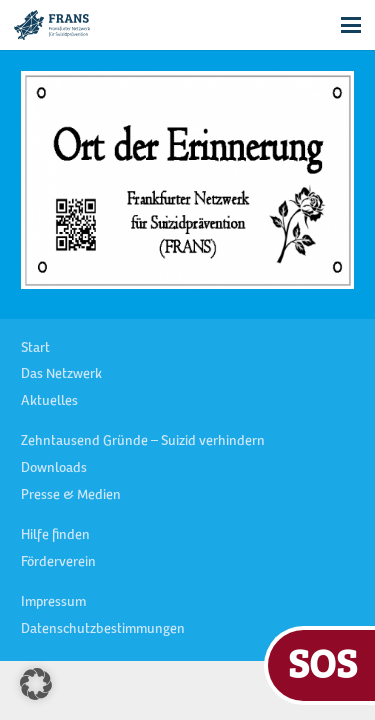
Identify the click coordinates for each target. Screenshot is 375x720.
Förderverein (58, 563)
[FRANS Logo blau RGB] (52, 25)
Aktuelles (49, 402)
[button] (351, 25)
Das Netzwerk (61, 375)
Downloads (54, 469)
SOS (322, 662)
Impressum (53, 603)
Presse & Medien (71, 496)
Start (35, 349)
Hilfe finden (55, 536)
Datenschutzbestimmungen (103, 630)
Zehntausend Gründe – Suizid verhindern (143, 442)
